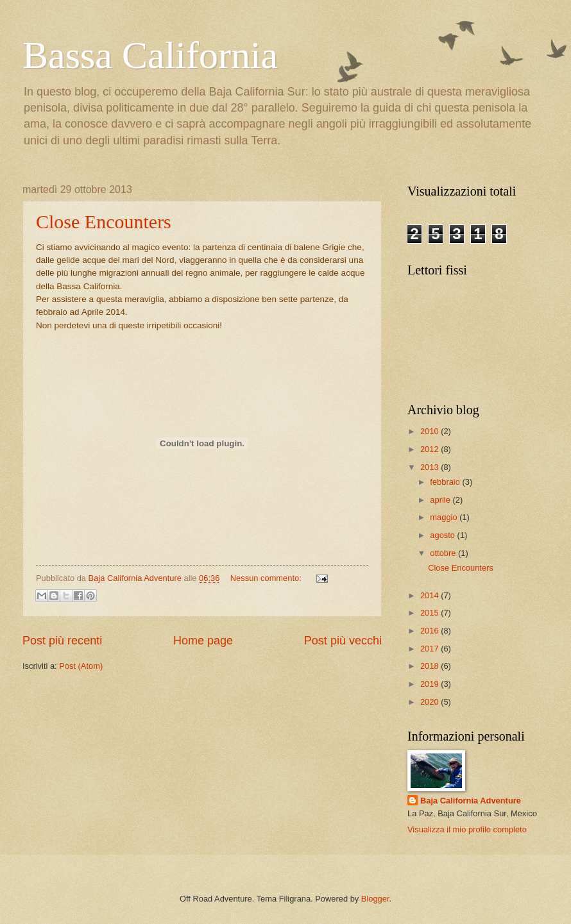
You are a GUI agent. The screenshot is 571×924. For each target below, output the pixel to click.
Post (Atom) (81, 666)
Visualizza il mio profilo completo (467, 829)
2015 (430, 613)
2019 (430, 684)
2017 (430, 649)
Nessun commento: (267, 578)
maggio (445, 517)
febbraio (446, 482)
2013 (430, 467)
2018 (430, 666)
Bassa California (150, 55)
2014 (430, 595)
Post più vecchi (343, 641)
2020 (430, 702)
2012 (430, 449)
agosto (443, 535)
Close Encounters (104, 222)
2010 (430, 431)
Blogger (375, 899)
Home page (203, 641)
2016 (430, 631)
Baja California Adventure (471, 801)
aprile (441, 500)
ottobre (444, 553)
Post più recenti (62, 641)
